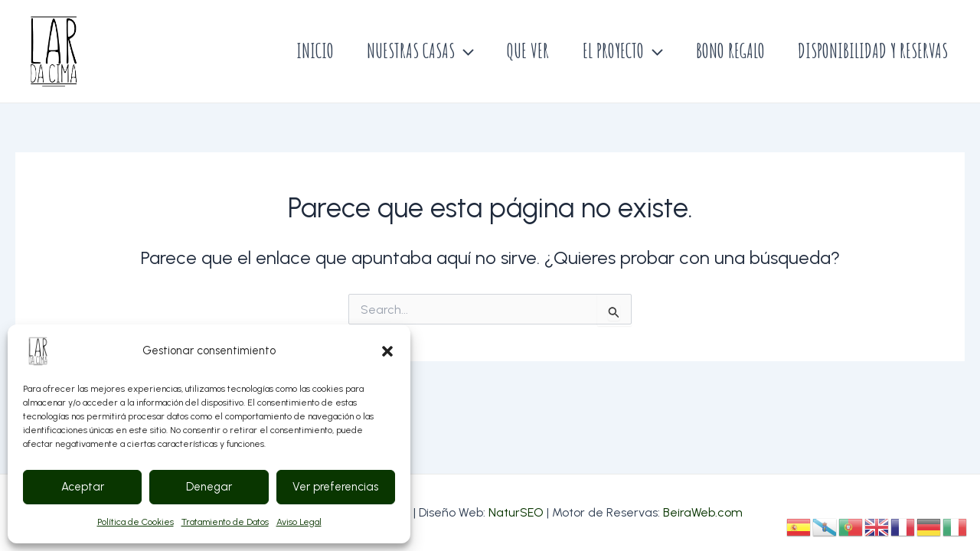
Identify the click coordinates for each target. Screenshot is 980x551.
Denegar (209, 487)
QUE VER (510, 51)
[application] (441, 51)
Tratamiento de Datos (225, 522)
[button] (387, 351)
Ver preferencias (335, 487)
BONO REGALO (723, 51)
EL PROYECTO (610, 51)
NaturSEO (515, 512)
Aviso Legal (299, 522)
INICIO (287, 51)
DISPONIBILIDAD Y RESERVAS (871, 51)
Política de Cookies (136, 522)
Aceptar (83, 487)
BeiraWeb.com (702, 512)
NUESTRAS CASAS (397, 51)
